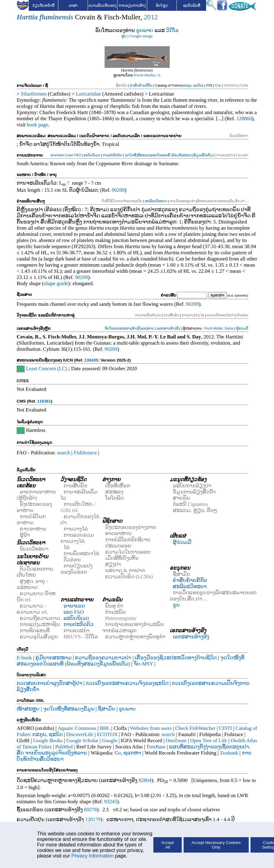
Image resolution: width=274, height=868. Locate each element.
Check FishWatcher (195, 728)
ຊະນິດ (198, 85)
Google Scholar (82, 741)
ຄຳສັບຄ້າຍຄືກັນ (141, 85)
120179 (93, 819)
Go (118, 753)
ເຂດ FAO (74, 155)
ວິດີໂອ (172, 30)
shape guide (56, 283)
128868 (244, 119)
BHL (105, 728)
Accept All (168, 845)
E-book (24, 658)
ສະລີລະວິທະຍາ (156, 201)
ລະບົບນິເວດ (92, 155)
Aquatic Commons (77, 728)
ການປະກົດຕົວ (112, 155)
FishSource (85, 453)
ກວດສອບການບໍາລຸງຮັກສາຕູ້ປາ (49, 683)
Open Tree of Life (209, 741)
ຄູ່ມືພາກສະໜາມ (54, 658)
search (64, 453)
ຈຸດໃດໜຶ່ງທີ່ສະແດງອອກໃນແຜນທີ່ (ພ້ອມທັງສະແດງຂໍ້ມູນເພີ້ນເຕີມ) (169, 155)
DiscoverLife (80, 734)
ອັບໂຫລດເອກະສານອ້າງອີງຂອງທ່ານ (129, 328)
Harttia (27, 17)
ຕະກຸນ (187, 85)
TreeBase (156, 747)
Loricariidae (88, 94)
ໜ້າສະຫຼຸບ (28, 709)
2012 (151, 17)
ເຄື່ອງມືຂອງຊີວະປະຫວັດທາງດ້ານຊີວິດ (176, 658)
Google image (141, 36)
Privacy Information (92, 856)
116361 (44, 401)
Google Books (48, 741)
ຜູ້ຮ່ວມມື (242, 328)
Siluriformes (34, 94)
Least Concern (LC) (46, 368)
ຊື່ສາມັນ (106, 709)
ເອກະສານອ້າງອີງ (168, 328)
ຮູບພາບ (145, 30)
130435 (91, 360)
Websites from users (151, 728)
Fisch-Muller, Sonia (219, 328)
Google (110, 741)
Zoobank (229, 753)
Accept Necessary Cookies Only (216, 845)
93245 (111, 802)
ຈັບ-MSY (143, 664)
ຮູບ (124, 36)
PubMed (64, 747)
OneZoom (176, 741)
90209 (118, 190)
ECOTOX (107, 734)
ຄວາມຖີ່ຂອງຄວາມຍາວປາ (103, 658)
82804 (145, 780)
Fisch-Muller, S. (147, 75)
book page (37, 125)
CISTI (226, 728)
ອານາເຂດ (58, 155)
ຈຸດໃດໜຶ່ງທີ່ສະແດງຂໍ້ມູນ (69, 709)
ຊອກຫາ (132, 753)
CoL (218, 85)
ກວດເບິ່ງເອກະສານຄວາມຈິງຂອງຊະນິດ (127, 683)
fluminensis (56, 17)
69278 (90, 810)
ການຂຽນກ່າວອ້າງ (132, 6)
